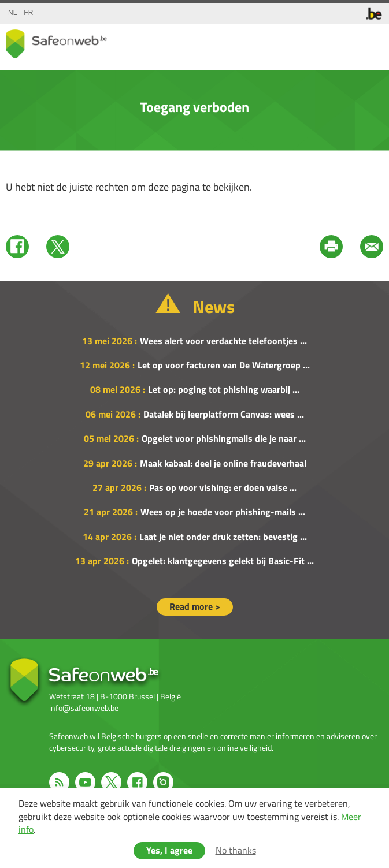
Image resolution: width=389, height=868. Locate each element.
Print (331, 247)
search (349, 41)
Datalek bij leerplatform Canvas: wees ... (224, 414)
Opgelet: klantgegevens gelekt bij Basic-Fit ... (223, 561)
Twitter (58, 247)
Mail (372, 247)
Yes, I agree (169, 850)
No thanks (236, 850)
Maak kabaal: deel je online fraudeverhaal (223, 463)
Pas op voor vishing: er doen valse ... (223, 487)
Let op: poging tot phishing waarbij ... (224, 389)
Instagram (163, 782)
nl (12, 13)
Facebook (17, 247)
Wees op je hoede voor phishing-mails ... (223, 512)
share (325, 41)
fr (28, 13)
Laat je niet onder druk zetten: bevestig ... (223, 537)
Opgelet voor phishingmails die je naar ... (224, 438)
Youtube (85, 782)
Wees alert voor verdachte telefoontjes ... (223, 341)
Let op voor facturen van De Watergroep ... (224, 365)
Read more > (195, 606)
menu (372, 41)
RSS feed (59, 782)
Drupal (56, 44)
